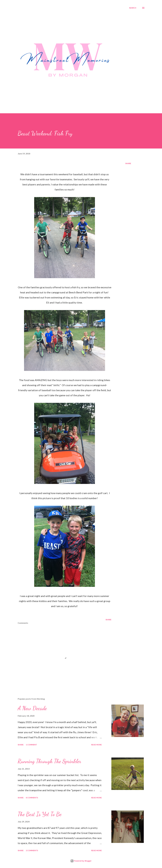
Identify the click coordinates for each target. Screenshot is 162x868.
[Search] (133, 8)
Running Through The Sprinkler (49, 761)
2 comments (32, 850)
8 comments (32, 798)
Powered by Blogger (81, 861)
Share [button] (128, 163)
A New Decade (32, 708)
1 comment (31, 745)
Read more (97, 745)
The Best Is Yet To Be (40, 814)
